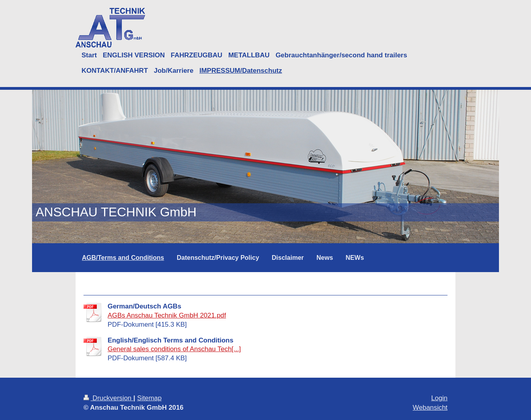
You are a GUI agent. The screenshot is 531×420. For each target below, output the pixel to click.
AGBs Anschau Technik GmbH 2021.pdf (167, 315)
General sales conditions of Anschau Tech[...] (174, 349)
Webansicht (430, 408)
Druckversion (108, 398)
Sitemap (149, 398)
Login (439, 398)
